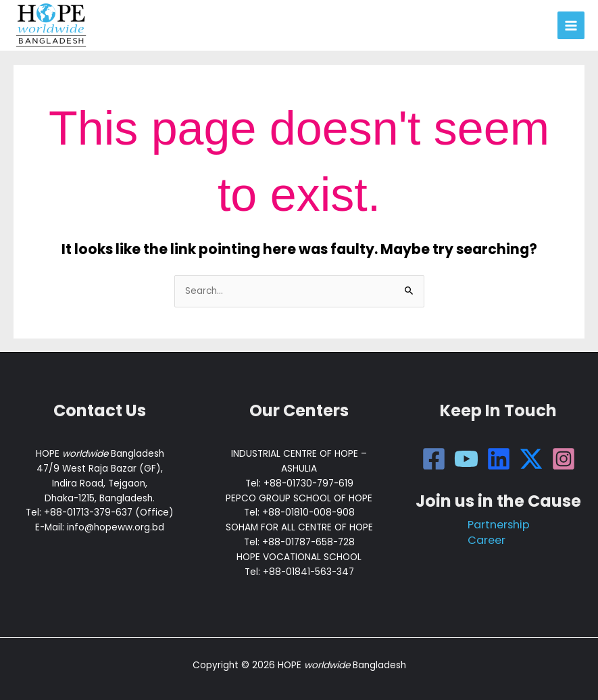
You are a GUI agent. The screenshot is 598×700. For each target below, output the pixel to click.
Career (487, 540)
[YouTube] (466, 459)
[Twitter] (531, 459)
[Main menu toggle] (571, 25)
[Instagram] (564, 459)
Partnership (499, 525)
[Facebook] (434, 459)
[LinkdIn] (499, 459)
